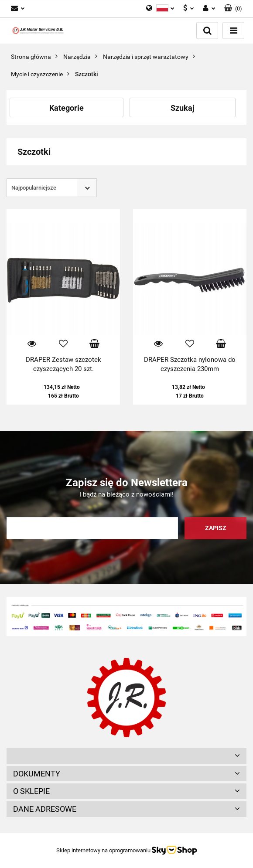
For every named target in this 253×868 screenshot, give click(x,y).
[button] (233, 9)
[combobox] (52, 188)
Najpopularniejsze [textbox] (34, 188)
